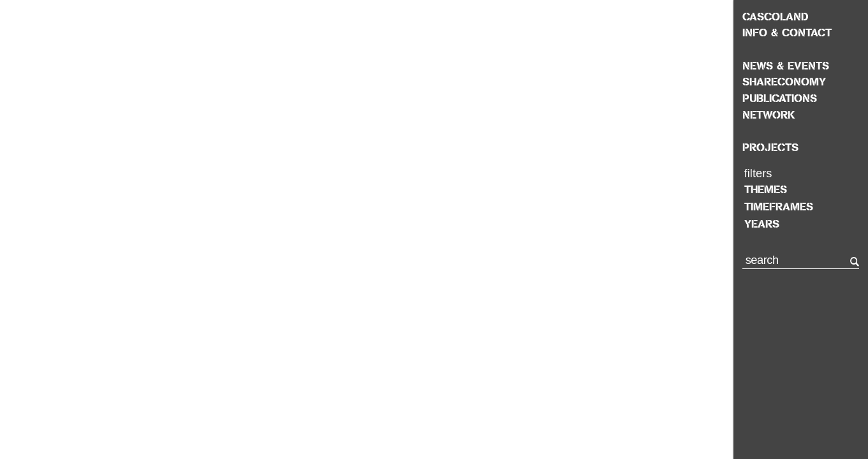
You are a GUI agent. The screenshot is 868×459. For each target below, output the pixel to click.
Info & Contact (787, 33)
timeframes (779, 207)
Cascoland (775, 17)
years (762, 224)
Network (769, 115)
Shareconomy (784, 82)
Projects (770, 147)
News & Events (786, 66)
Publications (780, 98)
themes (766, 189)
